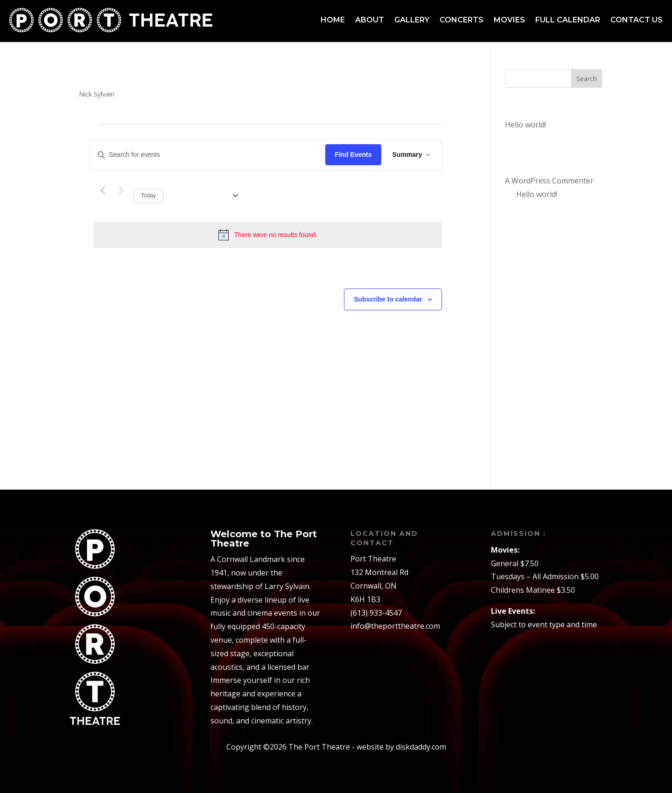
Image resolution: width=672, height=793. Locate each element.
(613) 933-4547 (376, 613)
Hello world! (525, 125)
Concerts (462, 20)
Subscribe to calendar (388, 299)
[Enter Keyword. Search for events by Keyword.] (208, 155)
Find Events (353, 154)
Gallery (412, 20)
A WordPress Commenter (549, 181)
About (370, 20)
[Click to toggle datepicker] (204, 196)
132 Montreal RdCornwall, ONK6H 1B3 (379, 586)
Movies (509, 20)
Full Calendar (568, 20)
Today (148, 196)
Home (333, 20)
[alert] (268, 235)
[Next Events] (121, 190)
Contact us (637, 20)
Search (587, 79)
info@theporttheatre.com (395, 626)
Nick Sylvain (97, 94)
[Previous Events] (103, 190)
